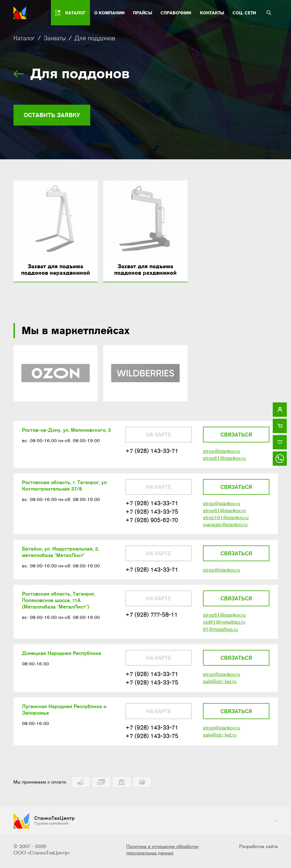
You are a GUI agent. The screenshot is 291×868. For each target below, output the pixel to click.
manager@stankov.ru (225, 535)
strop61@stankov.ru (224, 465)
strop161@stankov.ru (226, 527)
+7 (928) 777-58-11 (153, 629)
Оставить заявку (57, 116)
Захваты (57, 38)
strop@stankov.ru (222, 458)
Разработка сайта (258, 850)
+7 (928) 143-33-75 (154, 521)
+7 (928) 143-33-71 (154, 457)
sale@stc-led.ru (220, 699)
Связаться (236, 440)
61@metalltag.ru (220, 644)
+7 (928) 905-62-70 (153, 530)
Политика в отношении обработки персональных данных (164, 853)
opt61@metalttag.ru (224, 637)
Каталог (25, 38)
